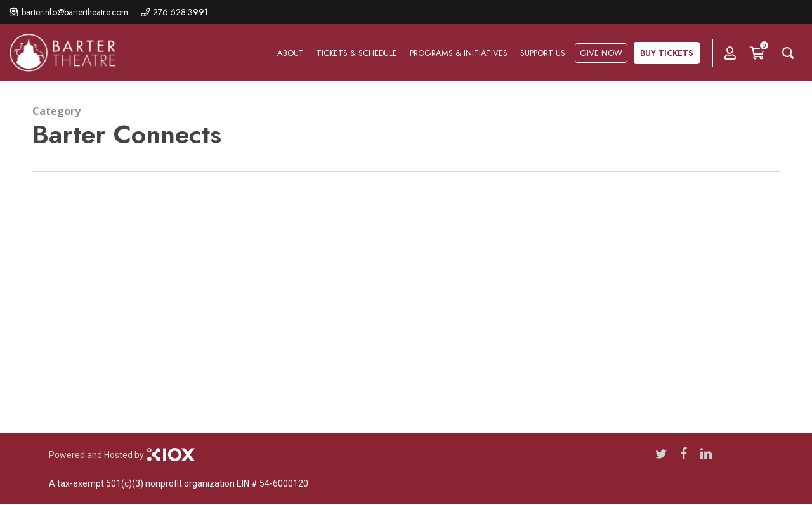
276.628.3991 (180, 12)
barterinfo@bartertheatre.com (75, 12)
